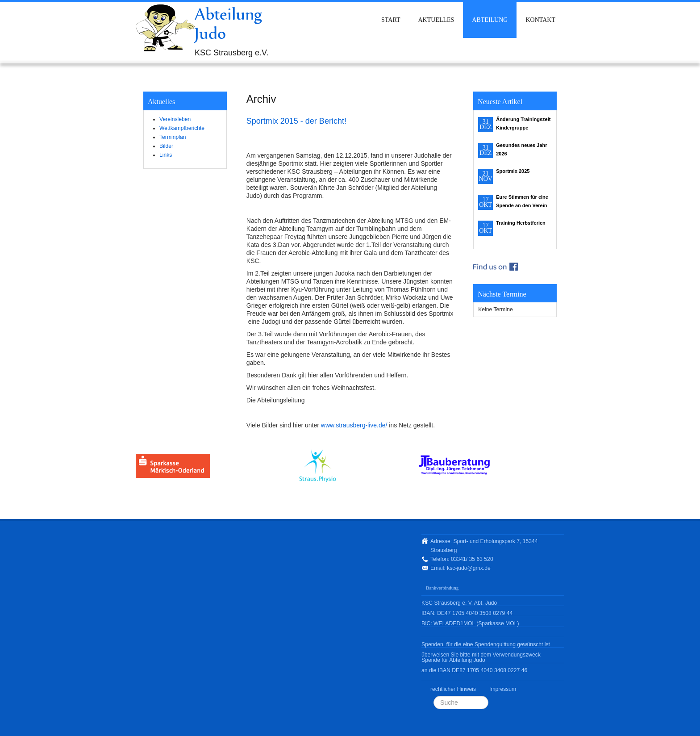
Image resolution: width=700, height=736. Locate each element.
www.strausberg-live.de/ (354, 425)
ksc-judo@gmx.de (469, 568)
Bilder (166, 146)
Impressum (503, 689)
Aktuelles (436, 20)
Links (166, 155)
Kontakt (540, 20)
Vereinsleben (175, 119)
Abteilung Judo (229, 23)
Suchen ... (434, 696)
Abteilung (490, 20)
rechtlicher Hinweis (453, 689)
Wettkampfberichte (182, 128)
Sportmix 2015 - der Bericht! (296, 121)
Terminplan (173, 137)
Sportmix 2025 (513, 171)
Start (391, 20)
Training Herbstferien (521, 223)
